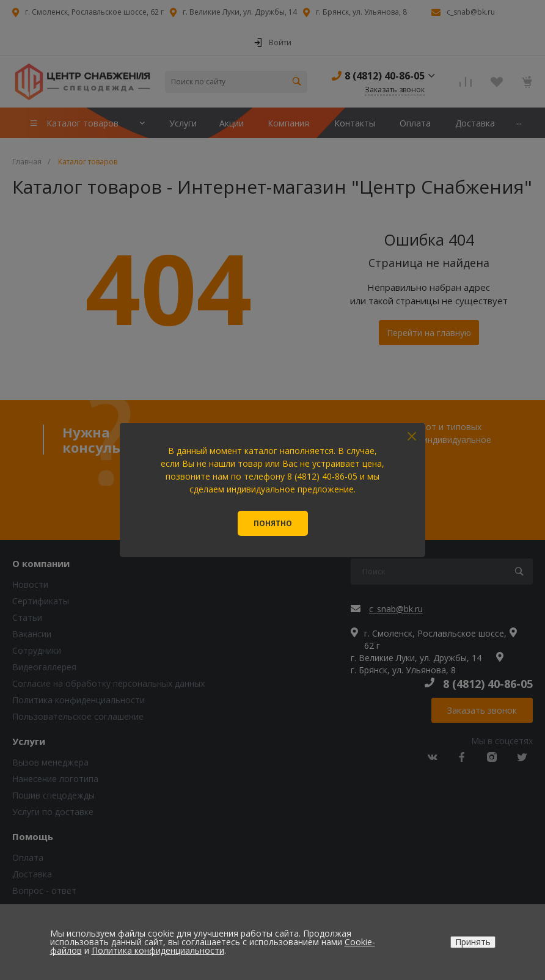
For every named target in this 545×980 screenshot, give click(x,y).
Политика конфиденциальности (158, 950)
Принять (473, 942)
